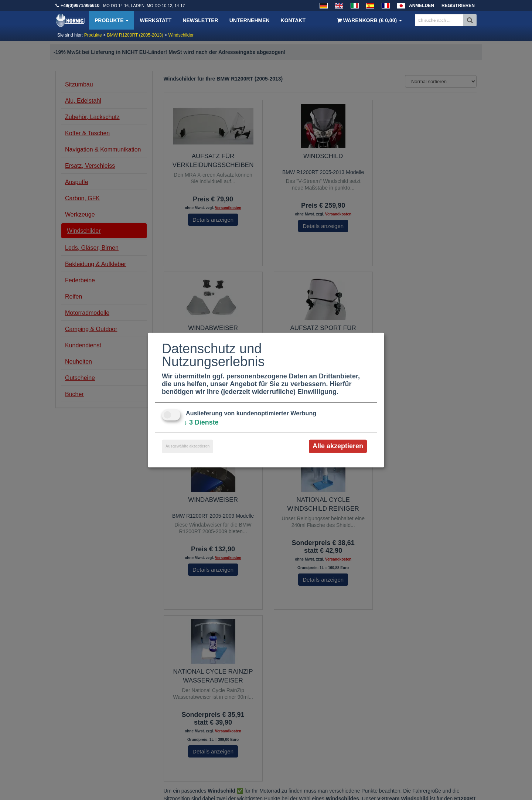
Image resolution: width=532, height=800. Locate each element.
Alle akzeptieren (338, 446)
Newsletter (200, 20)
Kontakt (293, 20)
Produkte (112, 20)
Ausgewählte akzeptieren (187, 446)
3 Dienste (201, 422)
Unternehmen (250, 20)
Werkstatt (156, 20)
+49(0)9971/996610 (80, 6)
